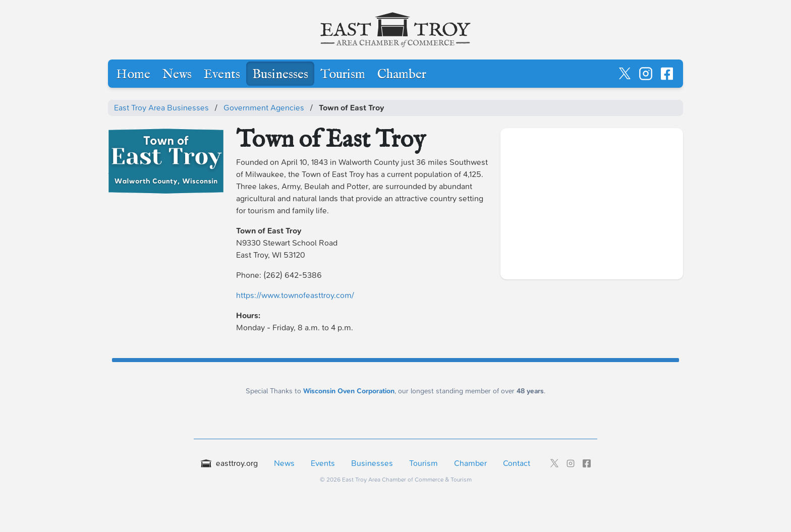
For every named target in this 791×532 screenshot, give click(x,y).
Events (222, 75)
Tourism (343, 75)
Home (133, 75)
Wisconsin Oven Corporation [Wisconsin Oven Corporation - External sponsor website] (349, 391)
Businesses (280, 75)
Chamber (402, 75)
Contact (517, 463)
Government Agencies (264, 108)
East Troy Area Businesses (161, 108)
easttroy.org (229, 463)
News (177, 75)
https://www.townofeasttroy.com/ (295, 295)
